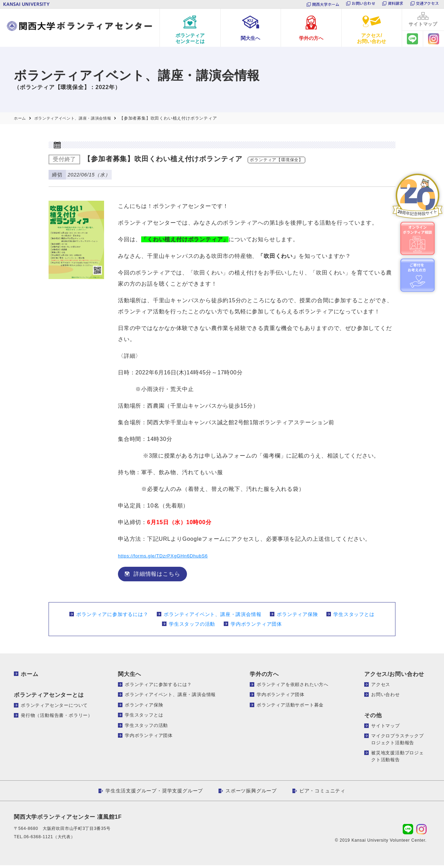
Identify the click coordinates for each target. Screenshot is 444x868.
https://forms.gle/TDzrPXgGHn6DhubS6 (172, 558)
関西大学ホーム (326, 4)
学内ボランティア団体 (256, 626)
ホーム (29, 676)
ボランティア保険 (297, 617)
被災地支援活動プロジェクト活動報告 (398, 759)
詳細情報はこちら (157, 576)
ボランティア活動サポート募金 (290, 707)
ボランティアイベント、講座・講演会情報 (212, 617)
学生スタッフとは (354, 617)
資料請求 (396, 4)
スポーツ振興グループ (251, 793)
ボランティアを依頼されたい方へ (293, 687)
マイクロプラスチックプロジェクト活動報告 (398, 742)
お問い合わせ (363, 4)
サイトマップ (386, 728)
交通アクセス (427, 4)
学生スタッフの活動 (192, 626)
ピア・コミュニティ (322, 793)
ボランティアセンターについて (54, 708)
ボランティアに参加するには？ (112, 617)
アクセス (381, 687)
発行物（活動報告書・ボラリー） (57, 718)
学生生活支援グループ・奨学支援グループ (154, 793)
